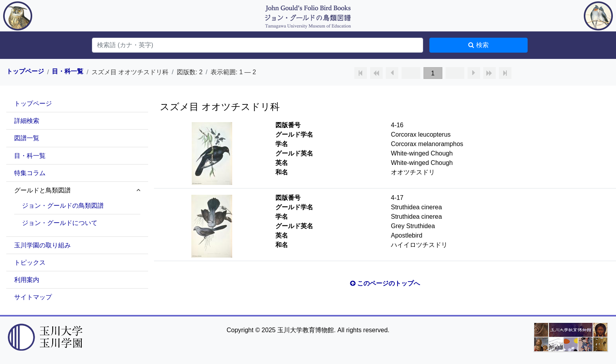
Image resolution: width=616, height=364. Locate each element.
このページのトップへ (385, 283)
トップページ (25, 71)
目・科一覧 (68, 71)
